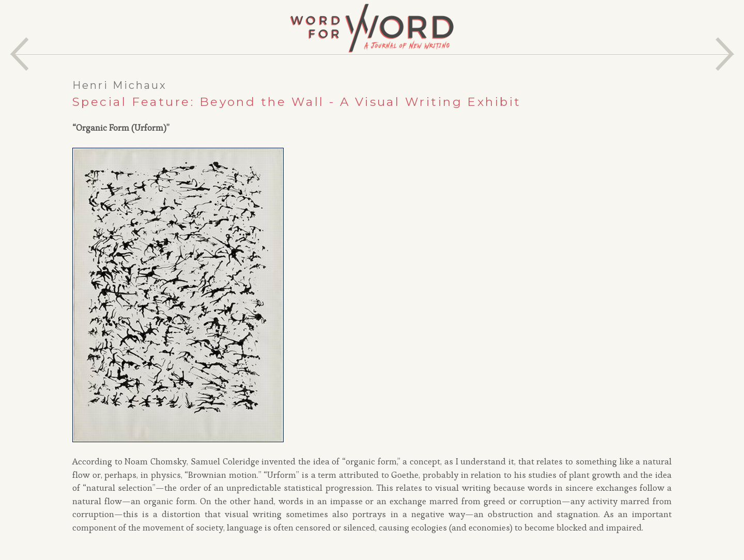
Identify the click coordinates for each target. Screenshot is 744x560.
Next (725, 54)
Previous (19, 54)
